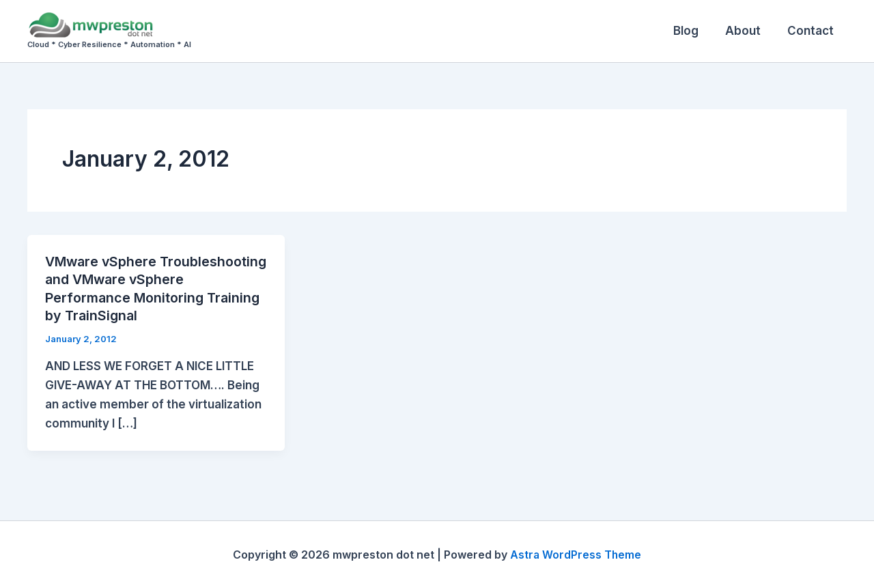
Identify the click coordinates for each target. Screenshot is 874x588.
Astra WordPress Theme (576, 554)
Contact (812, 31)
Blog (694, 31)
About (748, 31)
